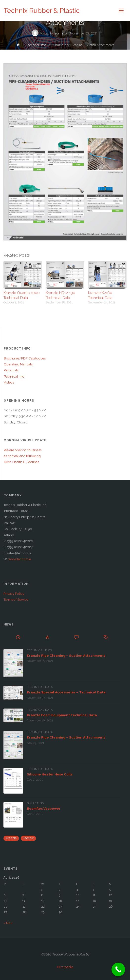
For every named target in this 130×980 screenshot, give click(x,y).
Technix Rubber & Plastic (42, 11)
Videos (9, 382)
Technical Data (36, 45)
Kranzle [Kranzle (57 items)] (11, 838)
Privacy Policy (14, 594)
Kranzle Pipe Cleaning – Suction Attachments (66, 655)
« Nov (8, 923)
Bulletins (35, 803)
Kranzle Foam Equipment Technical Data (62, 715)
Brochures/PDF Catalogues (25, 358)
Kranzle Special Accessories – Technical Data (66, 692)
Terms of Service (16, 599)
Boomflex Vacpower (44, 808)
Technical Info (14, 376)
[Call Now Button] (118, 969)
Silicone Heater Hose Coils (50, 774)
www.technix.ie (20, 559)
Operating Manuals (18, 364)
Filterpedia (65, 967)
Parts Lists (11, 370)
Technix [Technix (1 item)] (28, 838)
